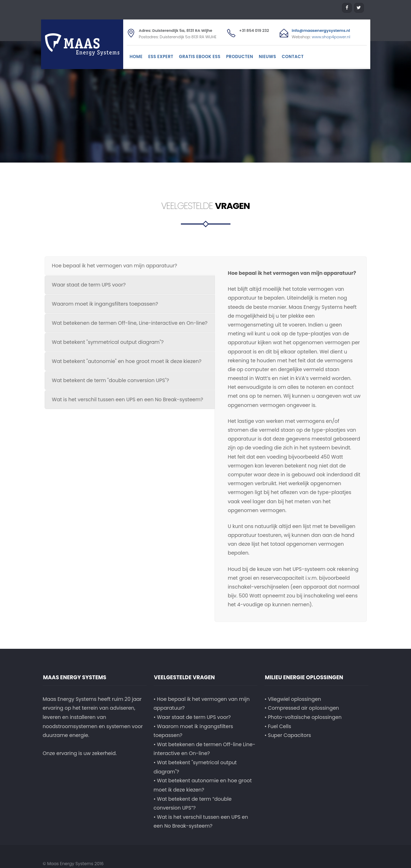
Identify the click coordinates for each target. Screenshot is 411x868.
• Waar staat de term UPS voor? (192, 708)
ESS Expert (161, 56)
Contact (293, 56)
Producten (240, 56)
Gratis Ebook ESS (200, 56)
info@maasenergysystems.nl (321, 30)
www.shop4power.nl (331, 37)
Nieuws (267, 56)
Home (136, 56)
